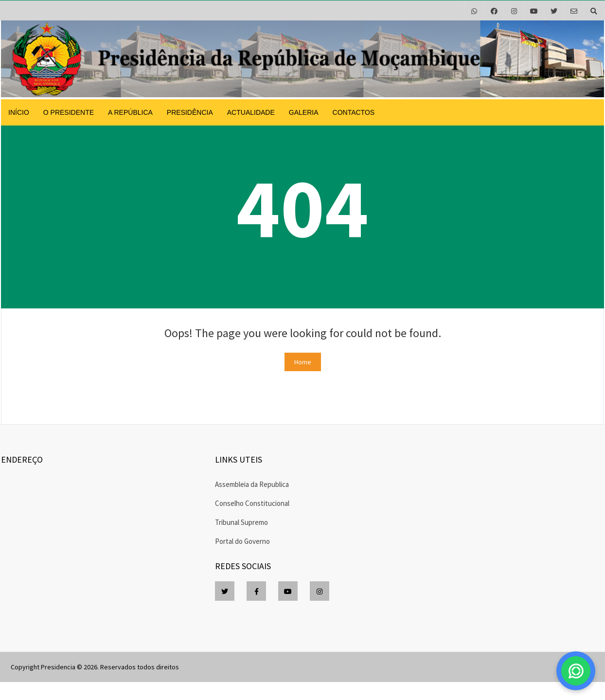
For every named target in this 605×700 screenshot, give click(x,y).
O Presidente (69, 112)
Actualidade (251, 112)
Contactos (354, 112)
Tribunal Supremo (241, 522)
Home (303, 362)
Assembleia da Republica (252, 484)
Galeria (304, 112)
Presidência (190, 112)
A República (130, 112)
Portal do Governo (242, 541)
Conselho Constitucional (252, 503)
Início (19, 112)
